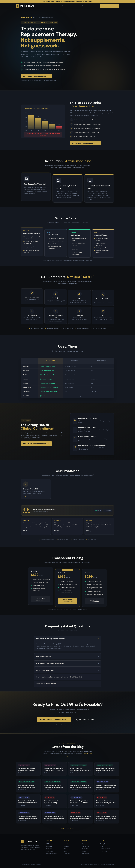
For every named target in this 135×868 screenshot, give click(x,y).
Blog (84, 6)
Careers (66, 851)
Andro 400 (85, 849)
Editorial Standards (105, 849)
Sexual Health (49, 851)
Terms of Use (103, 851)
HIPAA (102, 846)
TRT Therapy (49, 844)
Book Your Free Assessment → (36, 76)
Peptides (66, 6)
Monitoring (49, 849)
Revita (84, 856)
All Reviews (85, 844)
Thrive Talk (67, 854)
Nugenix (84, 851)
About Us (66, 844)
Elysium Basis (86, 854)
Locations (76, 6)
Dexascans (93, 6)
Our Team (67, 846)
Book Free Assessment (109, 6)
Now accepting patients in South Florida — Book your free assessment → (67, 1)
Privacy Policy (104, 844)
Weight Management (51, 854)
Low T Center (86, 846)
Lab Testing (49, 846)
